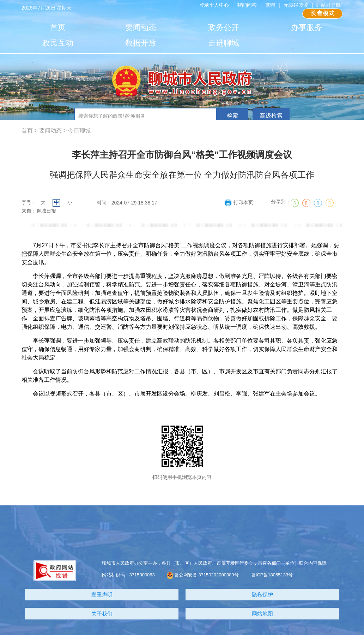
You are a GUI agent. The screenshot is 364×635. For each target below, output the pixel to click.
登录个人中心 (214, 5)
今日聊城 (79, 130)
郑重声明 (102, 595)
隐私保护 (262, 595)
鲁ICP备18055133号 (272, 575)
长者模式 (323, 13)
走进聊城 (224, 43)
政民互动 (58, 43)
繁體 (270, 5)
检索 (232, 116)
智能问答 (247, 5)
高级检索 (271, 116)
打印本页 (239, 202)
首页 (58, 27)
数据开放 (141, 43)
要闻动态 (141, 27)
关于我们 (102, 614)
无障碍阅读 (296, 5)
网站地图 (262, 614)
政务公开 (224, 27)
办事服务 (307, 27)
